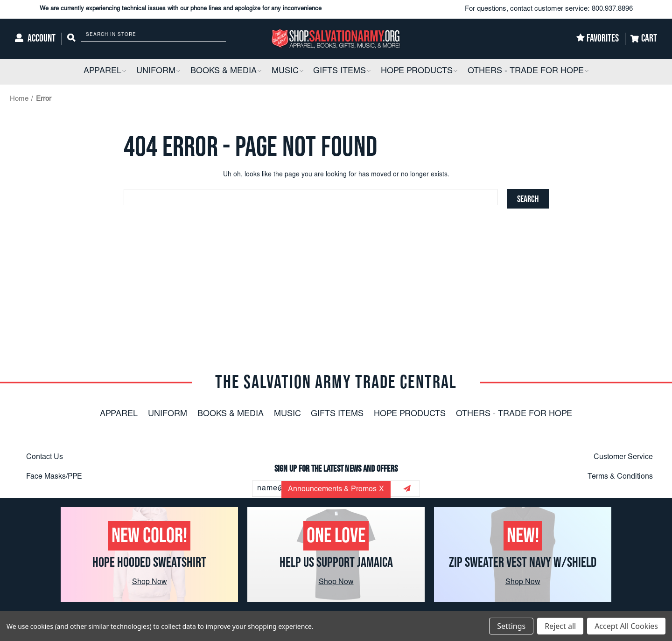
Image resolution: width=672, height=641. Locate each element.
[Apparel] (105, 72)
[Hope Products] (419, 72)
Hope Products (410, 414)
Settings (511, 626)
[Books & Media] (226, 72)
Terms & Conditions (620, 477)
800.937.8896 (612, 9)
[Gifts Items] (342, 72)
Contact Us (45, 457)
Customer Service (623, 457)
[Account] (35, 39)
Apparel (119, 414)
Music (287, 414)
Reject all (560, 626)
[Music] (287, 72)
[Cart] (644, 39)
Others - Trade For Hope (514, 414)
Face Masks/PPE (54, 477)
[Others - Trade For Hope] (528, 72)
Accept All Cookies (626, 626)
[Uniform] (158, 72)
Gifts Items (337, 414)
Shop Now (150, 582)
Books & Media (231, 414)
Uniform (168, 414)
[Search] (71, 39)
